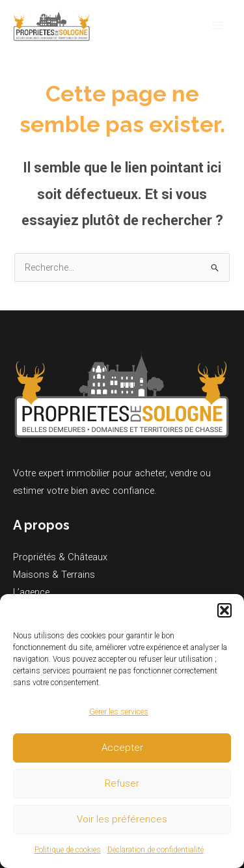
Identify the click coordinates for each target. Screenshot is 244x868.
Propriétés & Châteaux (60, 557)
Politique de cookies (68, 850)
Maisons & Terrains (54, 575)
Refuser (122, 783)
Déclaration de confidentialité (156, 850)
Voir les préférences (122, 819)
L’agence (31, 592)
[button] (224, 610)
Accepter (122, 748)
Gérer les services (119, 712)
